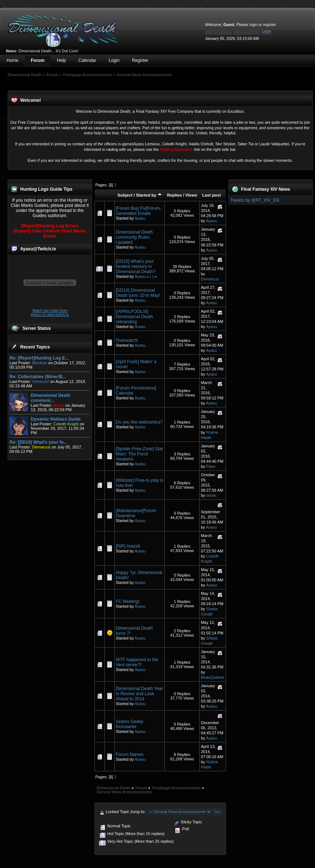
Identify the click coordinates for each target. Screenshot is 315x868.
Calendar (87, 60)
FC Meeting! (128, 601)
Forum (38, 60)
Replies (175, 195)
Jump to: (138, 812)
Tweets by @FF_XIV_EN (255, 200)
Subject (125, 195)
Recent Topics (35, 347)
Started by (149, 195)
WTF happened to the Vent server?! (137, 662)
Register (140, 60)
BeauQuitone (213, 677)
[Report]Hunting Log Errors (50, 226)
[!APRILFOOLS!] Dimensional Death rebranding (134, 317)
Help (61, 60)
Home (12, 60)
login (253, 25)
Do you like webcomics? (139, 422)
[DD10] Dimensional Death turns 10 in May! (138, 293)
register (269, 25)
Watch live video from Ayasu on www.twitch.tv (50, 313)
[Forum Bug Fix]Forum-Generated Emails (138, 211)
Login (114, 60)
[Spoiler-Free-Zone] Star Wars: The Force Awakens (139, 454)
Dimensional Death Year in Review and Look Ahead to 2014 (139, 694)
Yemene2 (41, 381)
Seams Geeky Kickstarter (129, 724)
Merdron (40, 363)
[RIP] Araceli (128, 546)
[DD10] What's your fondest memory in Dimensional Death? (136, 267)
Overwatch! (127, 340)
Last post (212, 195)
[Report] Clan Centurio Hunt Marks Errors (50, 234)
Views (191, 195)
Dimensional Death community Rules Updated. (134, 237)
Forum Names (130, 755)
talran (211, 495)
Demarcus (210, 279)
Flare (211, 466)
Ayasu (140, 218)
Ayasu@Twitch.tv (38, 249)
